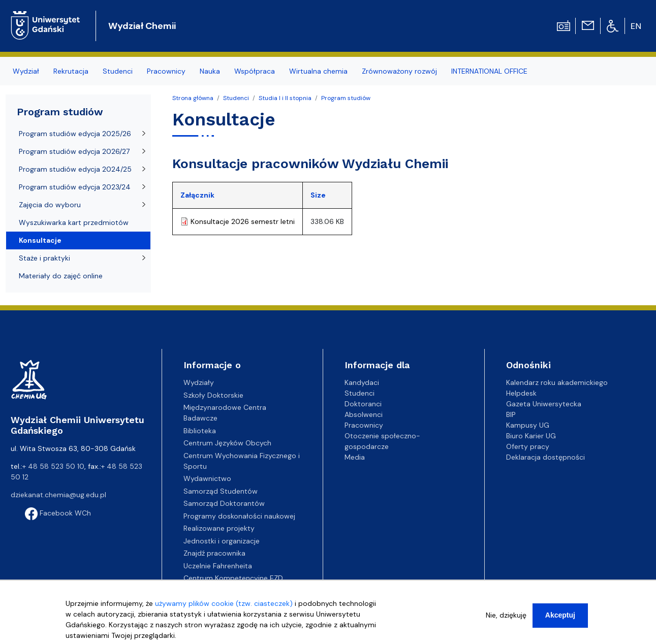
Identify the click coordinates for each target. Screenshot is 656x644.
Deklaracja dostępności (545, 457)
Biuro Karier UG (531, 436)
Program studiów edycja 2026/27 (74, 151)
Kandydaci (362, 382)
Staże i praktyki (44, 258)
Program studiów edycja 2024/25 (75, 169)
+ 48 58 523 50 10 (53, 466)
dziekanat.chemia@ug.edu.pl (58, 495)
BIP (511, 414)
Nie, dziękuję (506, 615)
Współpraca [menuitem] (255, 71)
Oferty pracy (528, 446)
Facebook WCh (58, 513)
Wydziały (199, 382)
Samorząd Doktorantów (224, 503)
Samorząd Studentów (221, 491)
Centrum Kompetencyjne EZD (233, 578)
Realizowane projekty (219, 528)
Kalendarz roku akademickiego (557, 382)
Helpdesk (521, 393)
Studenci (236, 98)
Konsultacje (40, 240)
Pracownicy (364, 425)
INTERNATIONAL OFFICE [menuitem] (489, 71)
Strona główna (193, 98)
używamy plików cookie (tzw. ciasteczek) (224, 603)
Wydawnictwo (207, 478)
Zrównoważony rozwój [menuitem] (399, 71)
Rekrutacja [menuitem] (71, 71)
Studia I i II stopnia (285, 98)
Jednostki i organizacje (222, 541)
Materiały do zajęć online (61, 276)
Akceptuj (560, 615)
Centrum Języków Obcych (227, 443)
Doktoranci (363, 404)
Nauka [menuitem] (210, 71)
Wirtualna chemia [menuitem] (318, 71)
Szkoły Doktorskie (213, 395)
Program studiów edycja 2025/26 (75, 134)
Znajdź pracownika (214, 553)
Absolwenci (364, 414)
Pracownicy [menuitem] (166, 71)
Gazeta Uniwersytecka (544, 404)
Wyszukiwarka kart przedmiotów (74, 222)
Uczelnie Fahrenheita (218, 566)
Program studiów (346, 98)
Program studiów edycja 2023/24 (75, 187)
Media (355, 457)
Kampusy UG (528, 425)
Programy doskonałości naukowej (239, 516)
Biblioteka (200, 431)
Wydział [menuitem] (26, 71)
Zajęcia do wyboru (50, 205)
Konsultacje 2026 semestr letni (243, 221)
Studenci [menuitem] (118, 71)
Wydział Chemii (142, 26)
